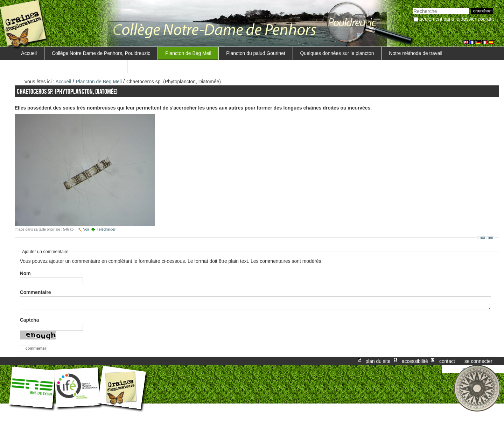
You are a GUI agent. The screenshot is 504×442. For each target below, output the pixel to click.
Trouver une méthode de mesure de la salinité (71, 66)
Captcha (30, 320)
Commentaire (37, 292)
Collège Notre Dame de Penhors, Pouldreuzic (101, 53)
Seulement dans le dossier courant (457, 19)
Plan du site (378, 361)
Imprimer (486, 237)
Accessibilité (415, 361)
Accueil (29, 53)
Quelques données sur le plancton (337, 53)
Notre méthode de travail (415, 53)
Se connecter (478, 361)
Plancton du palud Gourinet (256, 53)
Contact (447, 361)
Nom (25, 273)
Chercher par (412, 7)
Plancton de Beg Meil (188, 53)
